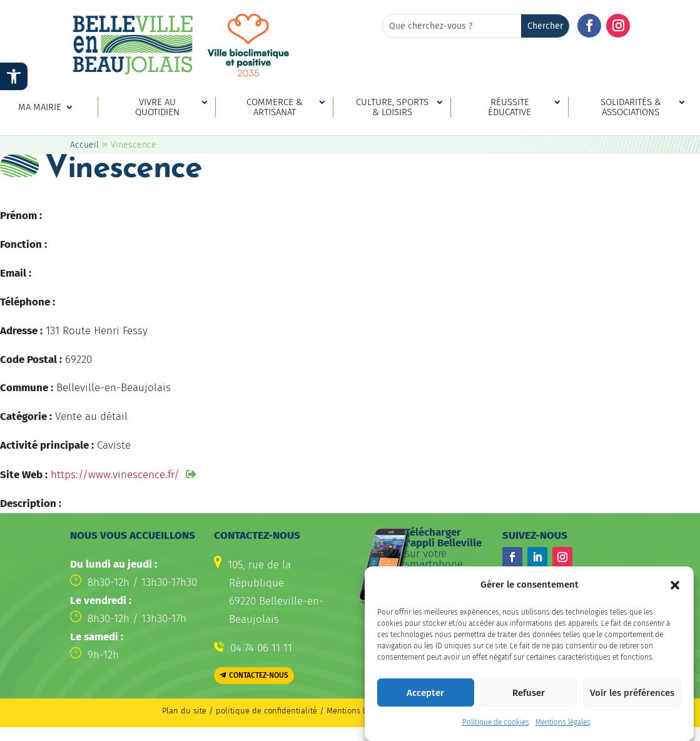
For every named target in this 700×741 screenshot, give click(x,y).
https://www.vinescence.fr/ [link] (115, 475)
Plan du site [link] (184, 711)
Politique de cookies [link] (496, 725)
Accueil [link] (84, 145)
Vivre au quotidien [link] (157, 108)
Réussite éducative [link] (510, 108)
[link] (14, 76)
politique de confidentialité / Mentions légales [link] (304, 711)
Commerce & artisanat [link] (275, 108)
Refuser (529, 695)
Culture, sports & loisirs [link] (392, 108)
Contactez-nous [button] (259, 675)
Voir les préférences (632, 695)
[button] (675, 588)
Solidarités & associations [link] (631, 108)
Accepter (425, 695)
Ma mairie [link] (40, 107)
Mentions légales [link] (563, 725)
